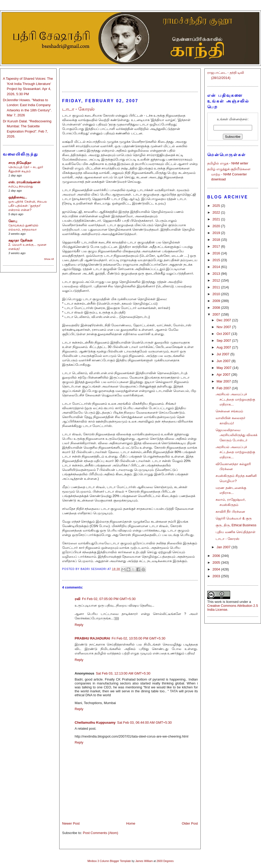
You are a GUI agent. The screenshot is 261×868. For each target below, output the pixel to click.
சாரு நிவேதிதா (20, 163)
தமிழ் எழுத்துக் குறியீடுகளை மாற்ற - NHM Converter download (229, 174)
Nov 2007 (224, 327)
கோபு (13, 221)
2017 (217, 246)
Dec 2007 (224, 320)
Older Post (190, 823)
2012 (217, 280)
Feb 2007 (224, 388)
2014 (217, 267)
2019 (217, 233)
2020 (217, 226)
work (218, 602)
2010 (217, 294)
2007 (217, 314)
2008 (217, 308)
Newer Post (71, 823)
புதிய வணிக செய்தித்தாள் (235, 532)
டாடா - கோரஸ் (227, 539)
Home (131, 823)
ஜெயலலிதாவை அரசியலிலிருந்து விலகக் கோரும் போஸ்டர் (236, 435)
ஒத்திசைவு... (18, 197)
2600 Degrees (165, 861)
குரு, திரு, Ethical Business (236, 525)
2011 (217, 287)
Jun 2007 (224, 361)
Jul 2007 (224, 354)
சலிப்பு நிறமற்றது (21, 186)
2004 (217, 569)
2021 (217, 219)
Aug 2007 (224, 347)
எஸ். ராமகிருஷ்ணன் (24, 182)
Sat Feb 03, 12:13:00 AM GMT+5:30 (123, 673)
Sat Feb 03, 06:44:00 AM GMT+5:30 (144, 723)
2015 (217, 260)
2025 (217, 206)
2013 (217, 274)
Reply (79, 625)
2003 (217, 576)
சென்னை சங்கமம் (229, 411)
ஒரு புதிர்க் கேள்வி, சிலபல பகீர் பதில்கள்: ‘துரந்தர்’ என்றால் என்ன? (28, 206)
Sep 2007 (224, 341)
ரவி (78, 599)
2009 (217, 301)
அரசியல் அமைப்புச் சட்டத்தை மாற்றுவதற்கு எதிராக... (235, 399)
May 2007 (225, 368)
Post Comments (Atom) (101, 833)
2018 (217, 240)
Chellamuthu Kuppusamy (95, 723)
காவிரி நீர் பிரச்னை (230, 512)
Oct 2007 (224, 334)
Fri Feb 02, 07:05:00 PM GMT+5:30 (109, 599)
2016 (217, 253)
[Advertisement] (130, 78)
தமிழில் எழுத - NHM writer (228, 163)
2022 (217, 212)
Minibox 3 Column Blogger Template (109, 861)
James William (144, 861)
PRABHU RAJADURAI (92, 638)
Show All (49, 259)
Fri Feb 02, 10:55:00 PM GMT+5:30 (139, 638)
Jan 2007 (224, 547)
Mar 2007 (224, 381)
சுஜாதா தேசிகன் (20, 240)
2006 (217, 556)
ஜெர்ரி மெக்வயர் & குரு (234, 518)
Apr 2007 (224, 375)
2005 (217, 563)
